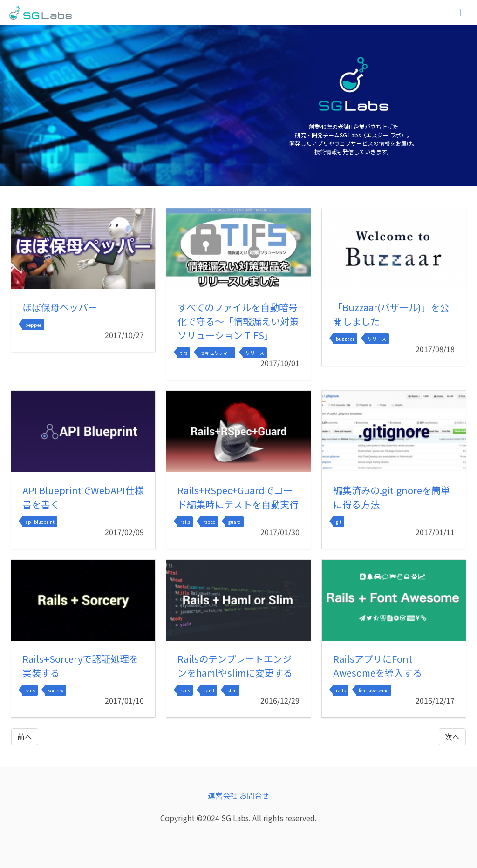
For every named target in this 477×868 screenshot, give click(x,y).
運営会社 (223, 795)
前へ (25, 737)
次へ (452, 737)
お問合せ (254, 795)
